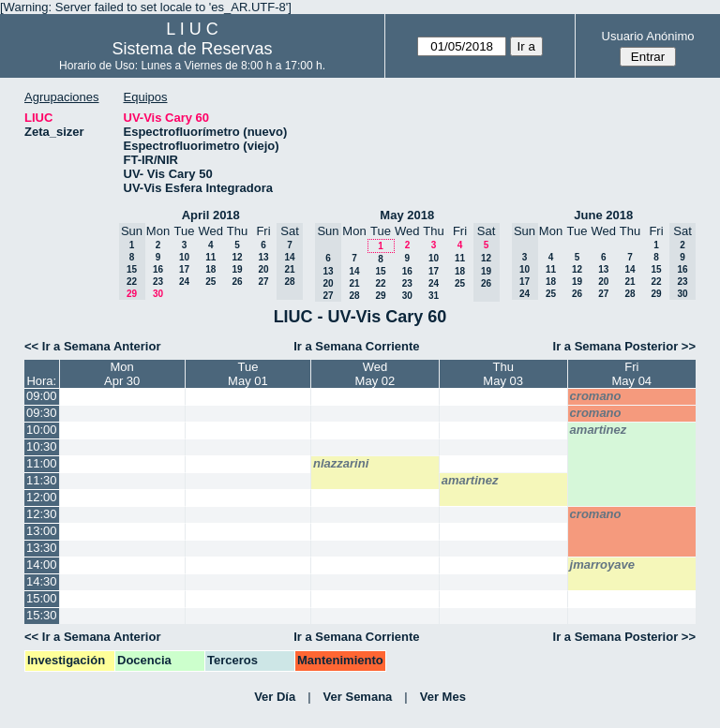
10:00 (42, 430)
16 (158, 269)
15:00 (42, 598)
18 (210, 269)
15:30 (42, 615)
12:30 (42, 514)
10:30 (42, 446)
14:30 (42, 581)
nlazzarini (341, 463)
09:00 (42, 396)
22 (380, 283)
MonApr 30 (122, 374)
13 (263, 257)
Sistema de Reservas (193, 49)
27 (263, 282)
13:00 (42, 531)
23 (158, 282)
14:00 (42, 565)
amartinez (599, 430)
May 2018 (407, 215)
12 (237, 257)
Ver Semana (358, 697)
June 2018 (603, 215)
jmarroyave (602, 565)
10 (184, 257)
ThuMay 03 (503, 374)
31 (434, 296)
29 (380, 296)
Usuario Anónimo (648, 36)
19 (237, 269)
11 (210, 257)
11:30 (42, 480)
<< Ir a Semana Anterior (92, 346)
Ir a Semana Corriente (356, 346)
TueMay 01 (248, 374)
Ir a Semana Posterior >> (624, 346)
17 (184, 269)
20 (263, 269)
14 (354, 271)
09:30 (42, 413)
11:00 (42, 463)
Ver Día (275, 697)
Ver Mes (443, 697)
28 (354, 296)
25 (210, 282)
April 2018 (211, 215)
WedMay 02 (375, 374)
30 (158, 294)
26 (237, 282)
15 (380, 271)
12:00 (42, 497)
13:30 (42, 548)
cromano (596, 396)
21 (354, 283)
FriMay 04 (631, 374)
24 (184, 282)
